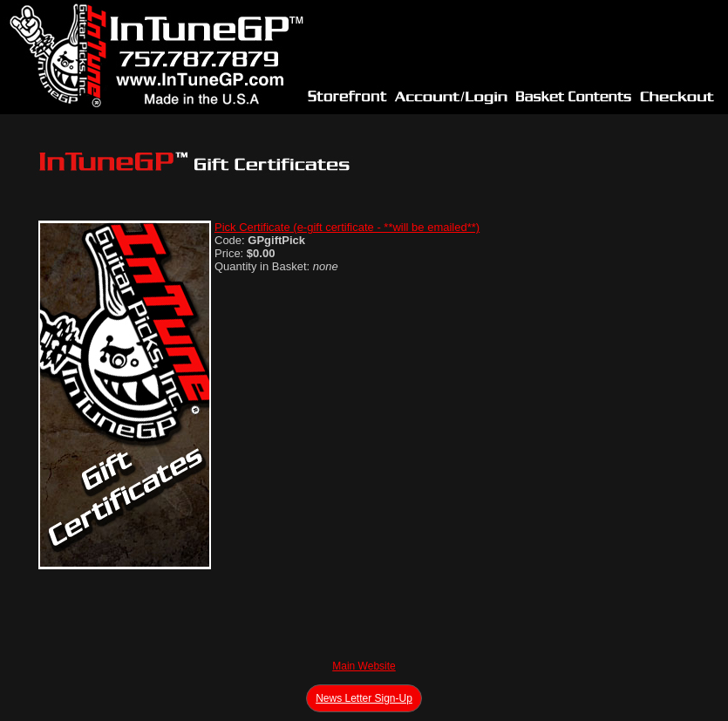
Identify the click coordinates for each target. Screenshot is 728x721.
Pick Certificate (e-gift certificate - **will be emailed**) (347, 227)
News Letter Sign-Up (364, 698)
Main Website (364, 666)
